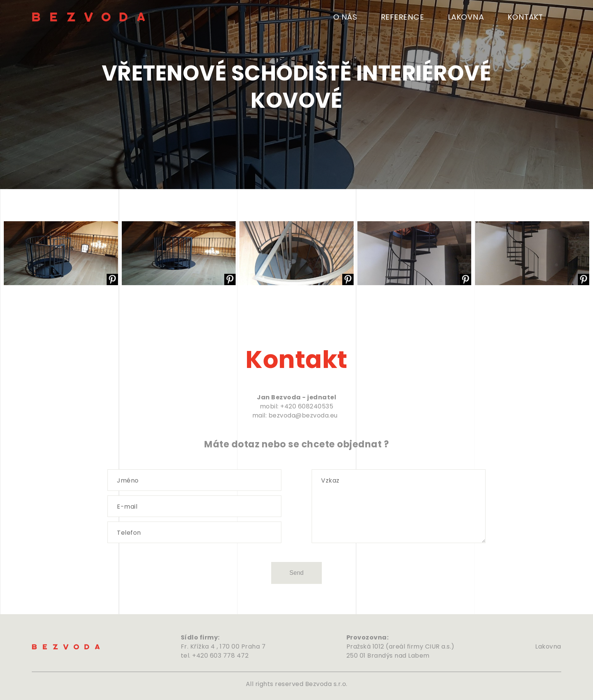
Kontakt (525, 17)
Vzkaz (330, 481)
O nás (345, 17)
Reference (403, 17)
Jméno (128, 481)
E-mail (127, 507)
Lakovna (466, 17)
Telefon (129, 533)
